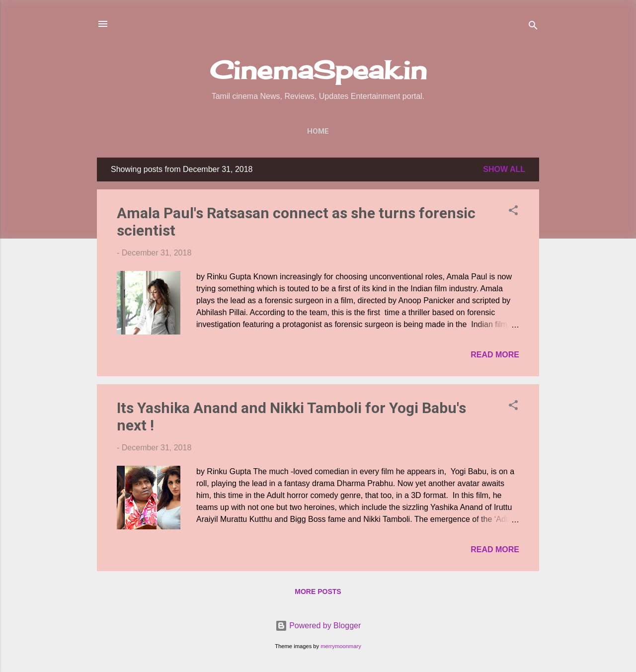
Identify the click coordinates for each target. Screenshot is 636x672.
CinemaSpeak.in (318, 70)
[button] (513, 212)
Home (318, 131)
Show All (504, 169)
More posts (318, 591)
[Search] (533, 27)
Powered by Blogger (318, 626)
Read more (495, 355)
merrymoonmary (341, 646)
